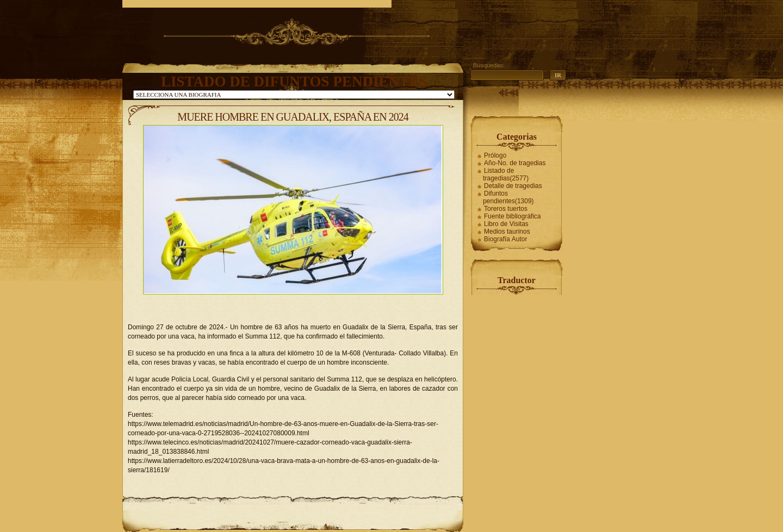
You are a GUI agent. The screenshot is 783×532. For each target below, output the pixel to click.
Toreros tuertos (506, 209)
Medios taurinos (507, 231)
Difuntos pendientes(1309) (508, 197)
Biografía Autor (505, 239)
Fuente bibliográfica (512, 216)
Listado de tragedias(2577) (506, 174)
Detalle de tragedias (513, 186)
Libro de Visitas (506, 224)
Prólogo (495, 155)
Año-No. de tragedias (515, 163)
